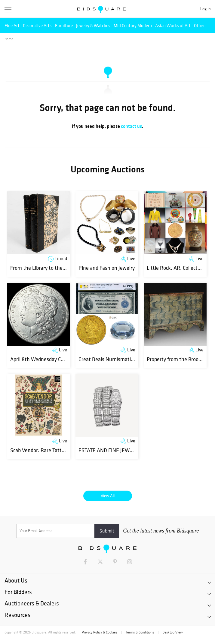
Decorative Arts (37, 25)
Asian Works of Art (173, 25)
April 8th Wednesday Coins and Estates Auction (64, 359)
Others (200, 25)
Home (9, 39)
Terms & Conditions (140, 632)
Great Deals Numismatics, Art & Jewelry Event (130, 359)
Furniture (64, 25)
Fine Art (12, 25)
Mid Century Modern (133, 25)
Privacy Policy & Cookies (100, 632)
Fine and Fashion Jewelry (107, 268)
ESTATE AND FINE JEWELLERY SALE (119, 450)
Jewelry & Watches (93, 25)
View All (108, 496)
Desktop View (172, 632)
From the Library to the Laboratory (49, 268)
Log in (205, 9)
